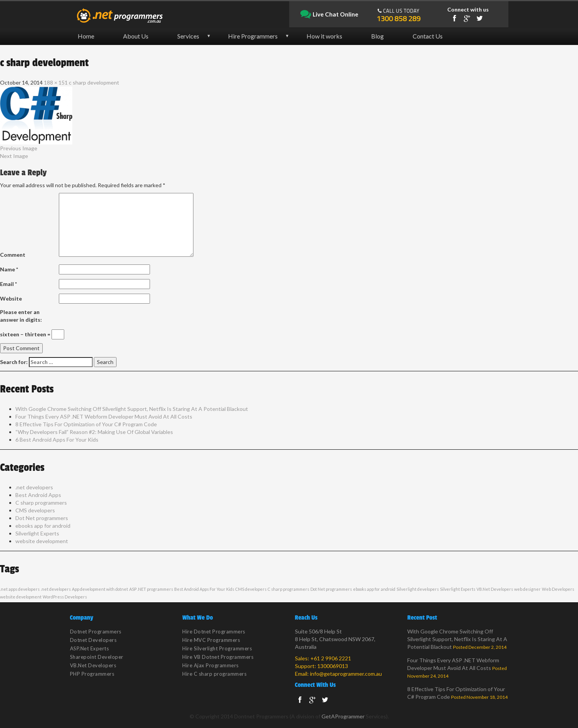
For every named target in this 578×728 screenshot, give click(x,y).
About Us (136, 36)
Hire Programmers (253, 36)
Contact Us (428, 36)
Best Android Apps (38, 495)
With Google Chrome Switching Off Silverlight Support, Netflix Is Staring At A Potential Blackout (132, 409)
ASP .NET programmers (151, 589)
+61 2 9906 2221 (331, 658)
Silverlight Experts (37, 533)
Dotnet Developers (93, 640)
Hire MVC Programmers (211, 640)
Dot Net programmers (42, 518)
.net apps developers (20, 589)
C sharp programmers (41, 503)
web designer (527, 589)
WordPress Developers (65, 597)
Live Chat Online (329, 15)
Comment (13, 255)
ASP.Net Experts (90, 648)
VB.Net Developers (495, 589)
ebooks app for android (43, 526)
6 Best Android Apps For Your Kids (57, 440)
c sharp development (94, 82)
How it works (324, 36)
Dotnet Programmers (96, 632)
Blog (377, 36)
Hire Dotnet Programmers (214, 632)
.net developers (34, 487)
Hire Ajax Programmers (211, 665)
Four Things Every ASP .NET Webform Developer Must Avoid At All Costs (104, 416)
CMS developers (35, 510)
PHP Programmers (92, 674)
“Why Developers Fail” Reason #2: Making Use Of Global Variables (94, 432)
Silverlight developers (418, 589)
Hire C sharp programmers (214, 674)
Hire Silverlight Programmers (217, 648)
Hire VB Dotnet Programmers (218, 657)
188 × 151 (56, 82)
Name (9, 269)
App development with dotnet (100, 589)
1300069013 (333, 666)
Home (86, 36)
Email (8, 284)
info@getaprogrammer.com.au (346, 674)
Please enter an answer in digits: (21, 316)
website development (42, 541)
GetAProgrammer (343, 716)
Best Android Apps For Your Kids (204, 589)
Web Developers (558, 589)
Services (188, 36)
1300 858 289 (398, 18)
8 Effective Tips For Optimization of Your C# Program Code (86, 424)
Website (11, 298)
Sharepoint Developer (97, 657)
